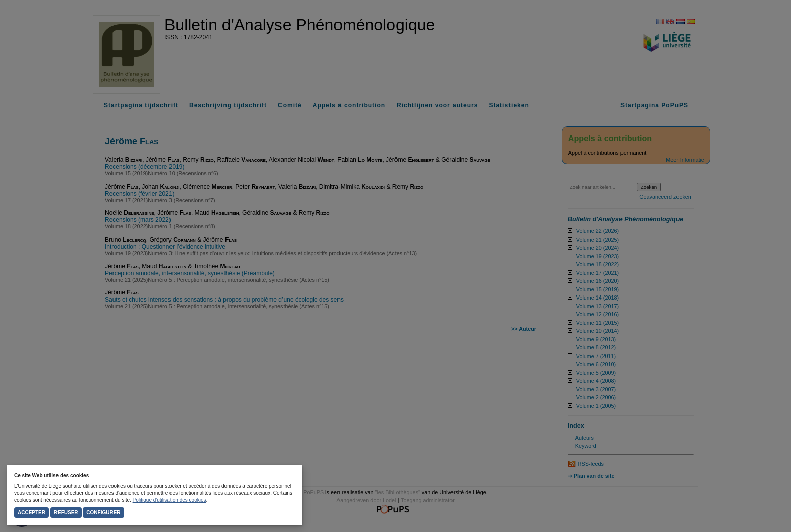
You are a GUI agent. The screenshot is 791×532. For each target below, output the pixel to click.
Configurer (103, 513)
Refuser (66, 513)
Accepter (32, 513)
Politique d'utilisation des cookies (169, 500)
